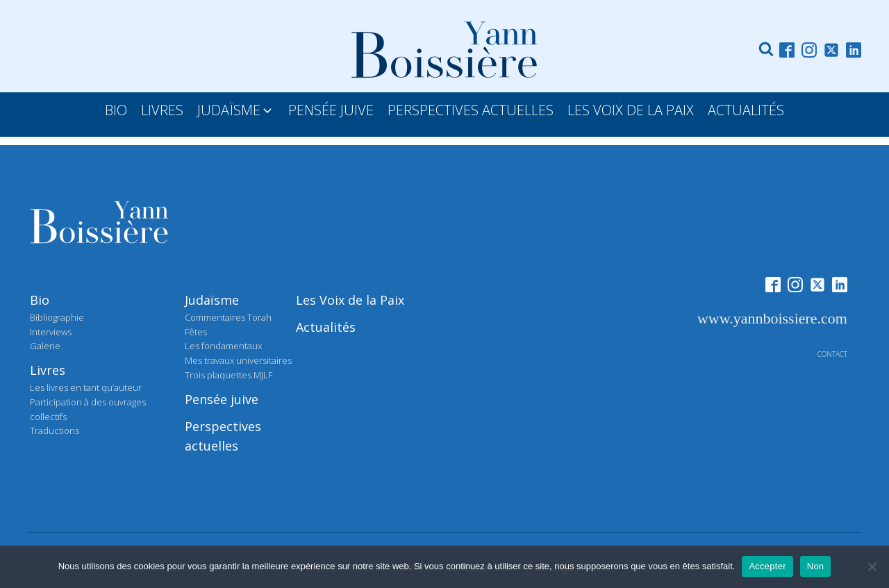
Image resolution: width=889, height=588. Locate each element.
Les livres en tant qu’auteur (86, 387)
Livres (48, 370)
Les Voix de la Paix (350, 300)
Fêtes (196, 332)
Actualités (326, 327)
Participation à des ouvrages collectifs (88, 409)
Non (816, 566)
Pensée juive (222, 399)
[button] (236, 110)
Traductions (55, 430)
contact (832, 354)
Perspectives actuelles (223, 436)
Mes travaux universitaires (238, 360)
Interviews (51, 332)
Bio (40, 300)
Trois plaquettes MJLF (229, 375)
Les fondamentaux (223, 346)
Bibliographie (57, 317)
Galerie (45, 346)
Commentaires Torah (228, 317)
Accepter (767, 566)
